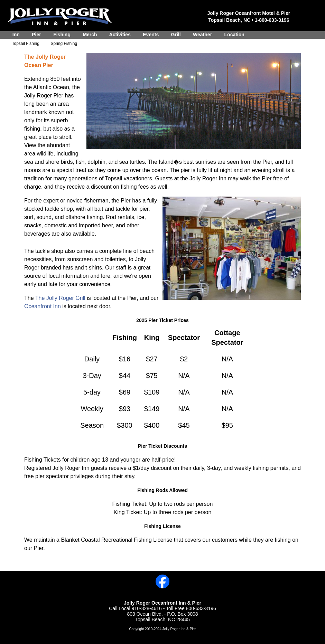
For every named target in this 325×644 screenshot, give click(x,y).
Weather (202, 35)
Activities (120, 35)
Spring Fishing (64, 44)
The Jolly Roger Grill (61, 298)
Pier (36, 35)
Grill (176, 35)
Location (234, 35)
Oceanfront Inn (43, 306)
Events (151, 35)
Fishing (62, 35)
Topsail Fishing (26, 44)
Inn (16, 35)
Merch (90, 35)
